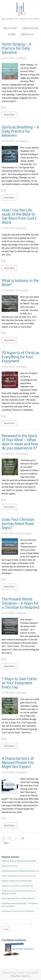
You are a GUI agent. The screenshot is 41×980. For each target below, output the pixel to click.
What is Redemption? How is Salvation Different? (18, 898)
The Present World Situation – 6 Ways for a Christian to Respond (20, 603)
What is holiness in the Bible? (20, 282)
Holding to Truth (20, 12)
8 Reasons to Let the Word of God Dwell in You (17, 886)
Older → (7, 843)
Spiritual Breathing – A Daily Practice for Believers (20, 131)
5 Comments (21, 367)
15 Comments (22, 454)
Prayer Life (27, 34)
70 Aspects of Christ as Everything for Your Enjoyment (20, 357)
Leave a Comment (24, 533)
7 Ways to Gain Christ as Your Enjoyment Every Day (19, 683)
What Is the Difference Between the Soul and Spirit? (19, 861)
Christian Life (30, 28)
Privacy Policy (16, 976)
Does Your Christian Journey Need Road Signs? (18, 523)
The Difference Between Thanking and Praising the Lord (20, 871)
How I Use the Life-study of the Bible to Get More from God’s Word (19, 216)
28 (23, 838)
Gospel (12, 34)
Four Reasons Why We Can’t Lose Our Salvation (18, 911)
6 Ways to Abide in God (10, 866)
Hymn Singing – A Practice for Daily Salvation (16, 48)
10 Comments (22, 290)
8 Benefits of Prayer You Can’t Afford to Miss (17, 881)
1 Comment (21, 58)
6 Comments (21, 613)
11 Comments (22, 141)
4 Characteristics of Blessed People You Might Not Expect (18, 762)
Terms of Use (26, 976)
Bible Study (10, 28)
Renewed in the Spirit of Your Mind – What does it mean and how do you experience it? (20, 442)
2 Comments (21, 228)
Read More (9, 115)
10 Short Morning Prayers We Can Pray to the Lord (19, 876)
